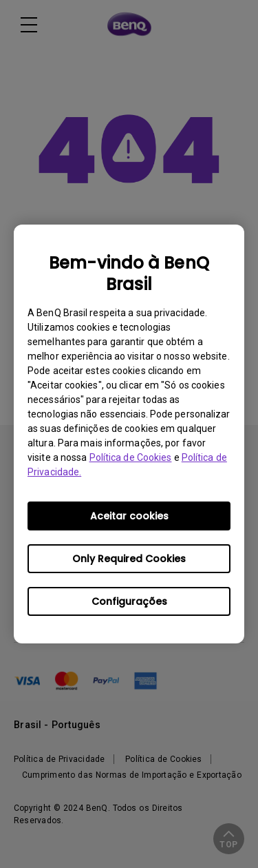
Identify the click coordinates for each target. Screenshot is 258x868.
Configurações (129, 601)
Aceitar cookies (129, 516)
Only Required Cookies (129, 559)
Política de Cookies (131, 457)
